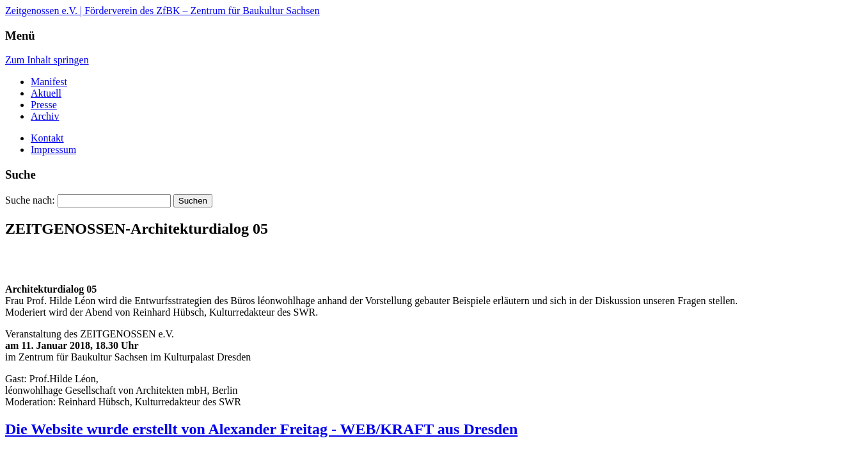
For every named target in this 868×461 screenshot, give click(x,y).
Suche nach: (30, 200)
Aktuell (46, 93)
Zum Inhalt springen (47, 60)
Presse (44, 105)
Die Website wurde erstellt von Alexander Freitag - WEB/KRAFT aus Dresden (261, 429)
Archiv (45, 116)
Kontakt (47, 138)
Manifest (49, 82)
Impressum (53, 150)
